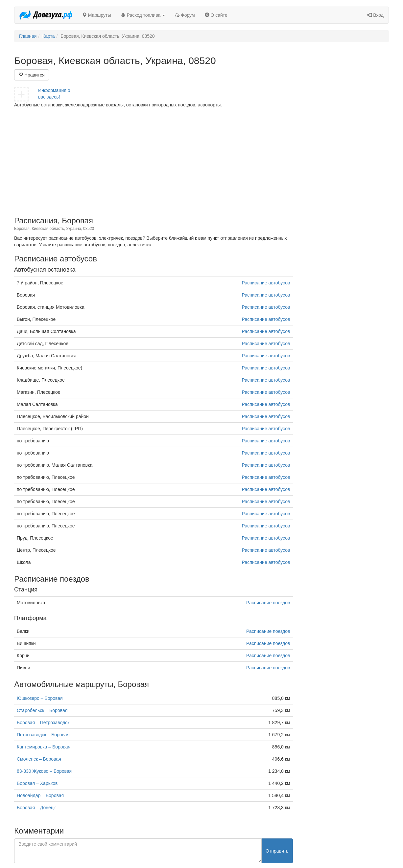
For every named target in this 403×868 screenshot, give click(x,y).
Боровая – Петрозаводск (43, 723)
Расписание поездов (268, 603)
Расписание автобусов (266, 283)
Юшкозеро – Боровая (40, 698)
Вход (375, 15)
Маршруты (97, 15)
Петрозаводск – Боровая (43, 735)
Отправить (277, 851)
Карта (48, 36)
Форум (185, 15)
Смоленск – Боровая (39, 759)
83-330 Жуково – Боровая (44, 771)
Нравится (32, 75)
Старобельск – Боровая (42, 710)
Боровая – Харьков (37, 783)
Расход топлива (143, 15)
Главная (28, 36)
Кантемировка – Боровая (44, 747)
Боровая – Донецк (36, 808)
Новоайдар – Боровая (40, 795)
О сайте (216, 15)
